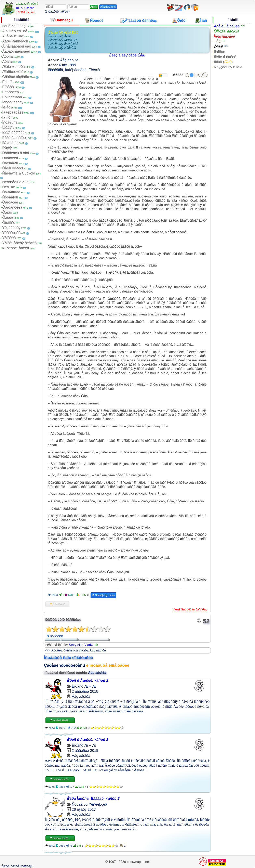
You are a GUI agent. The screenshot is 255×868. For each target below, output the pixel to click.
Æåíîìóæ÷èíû (13, 72)
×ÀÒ (218, 41)
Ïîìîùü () (223, 62)
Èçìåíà (7, 82)
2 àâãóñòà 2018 (85, 691)
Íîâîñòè (219, 52)
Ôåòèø (8, 218)
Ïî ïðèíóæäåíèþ (14, 138)
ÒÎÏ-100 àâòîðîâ (226, 31)
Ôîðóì (218, 47)
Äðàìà (7, 62)
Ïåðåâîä (8, 128)
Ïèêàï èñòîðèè (13, 133)
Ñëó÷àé (9, 187)
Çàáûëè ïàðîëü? (57, 11)
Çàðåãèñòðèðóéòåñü (65, 665)
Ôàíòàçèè (10, 202)
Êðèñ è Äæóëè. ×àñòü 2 (88, 681)
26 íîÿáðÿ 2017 (84, 809)
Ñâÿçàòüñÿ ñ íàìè (228, 67)
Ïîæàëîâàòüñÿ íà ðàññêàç (190, 609)
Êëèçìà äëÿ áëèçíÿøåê (63, 44)
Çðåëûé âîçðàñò (16, 77)
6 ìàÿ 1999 (68, 65)
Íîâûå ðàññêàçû (15, 26)
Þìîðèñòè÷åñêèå (16, 248)
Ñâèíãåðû (10, 163)
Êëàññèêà (11, 92)
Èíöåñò (8, 87)
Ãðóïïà (8, 56)
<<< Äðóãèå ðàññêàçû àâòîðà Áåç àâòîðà (75, 650)
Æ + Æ (90, 686)
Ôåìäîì (7, 212)
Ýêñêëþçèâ (11, 233)
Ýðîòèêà (9, 238)
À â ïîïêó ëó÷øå (15, 31)
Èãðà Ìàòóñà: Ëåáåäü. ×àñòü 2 (93, 799)
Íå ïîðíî (7, 117)
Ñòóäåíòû (10, 197)
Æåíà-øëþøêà (14, 67)
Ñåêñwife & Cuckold (19, 173)
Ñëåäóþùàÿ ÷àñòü (103, 595)
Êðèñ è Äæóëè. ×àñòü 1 (88, 740)
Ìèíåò (6, 107)
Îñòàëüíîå (10, 122)
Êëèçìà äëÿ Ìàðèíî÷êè (63, 40)
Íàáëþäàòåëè (13, 112)
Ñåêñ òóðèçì (13, 168)
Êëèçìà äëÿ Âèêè (60, 36)
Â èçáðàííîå (57, 604)
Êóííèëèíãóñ (12, 97)
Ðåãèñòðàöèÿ (108, 7)
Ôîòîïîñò (9, 223)
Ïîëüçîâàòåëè (224, 36)
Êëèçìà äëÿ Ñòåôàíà (62, 48)
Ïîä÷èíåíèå (10, 143)
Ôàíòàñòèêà (12, 207)
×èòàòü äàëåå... (60, 720)
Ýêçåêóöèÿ (11, 228)
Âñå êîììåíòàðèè (227, 26)
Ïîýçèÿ (7, 148)
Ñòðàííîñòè (11, 192)
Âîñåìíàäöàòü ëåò (17, 46)
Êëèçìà (94, 70)
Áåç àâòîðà (70, 60)
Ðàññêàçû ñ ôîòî (16, 153)
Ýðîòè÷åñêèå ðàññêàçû (17, 866)
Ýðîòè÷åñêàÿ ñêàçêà (19, 243)
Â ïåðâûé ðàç (13, 36)
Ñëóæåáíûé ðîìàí (16, 182)
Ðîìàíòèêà (10, 158)
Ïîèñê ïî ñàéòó (225, 57)
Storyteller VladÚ (81, 645)
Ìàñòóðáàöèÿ (13, 102)
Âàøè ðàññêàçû (15, 41)
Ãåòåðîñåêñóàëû (16, 51)
